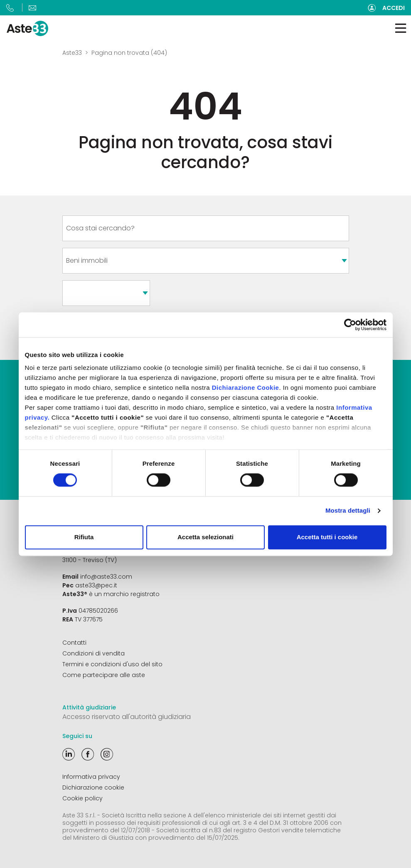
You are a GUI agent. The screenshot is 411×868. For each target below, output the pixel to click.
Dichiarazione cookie (93, 787)
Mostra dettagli (348, 511)
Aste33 (72, 53)
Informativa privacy (91, 777)
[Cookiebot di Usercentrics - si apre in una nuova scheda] (350, 325)
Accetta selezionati (205, 537)
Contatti (74, 643)
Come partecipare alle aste (104, 675)
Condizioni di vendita (94, 653)
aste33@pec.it (96, 585)
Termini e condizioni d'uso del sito (112, 664)
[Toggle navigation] (401, 28)
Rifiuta (84, 537)
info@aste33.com (106, 577)
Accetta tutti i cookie (327, 537)
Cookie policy (82, 798)
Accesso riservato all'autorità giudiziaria (127, 717)
